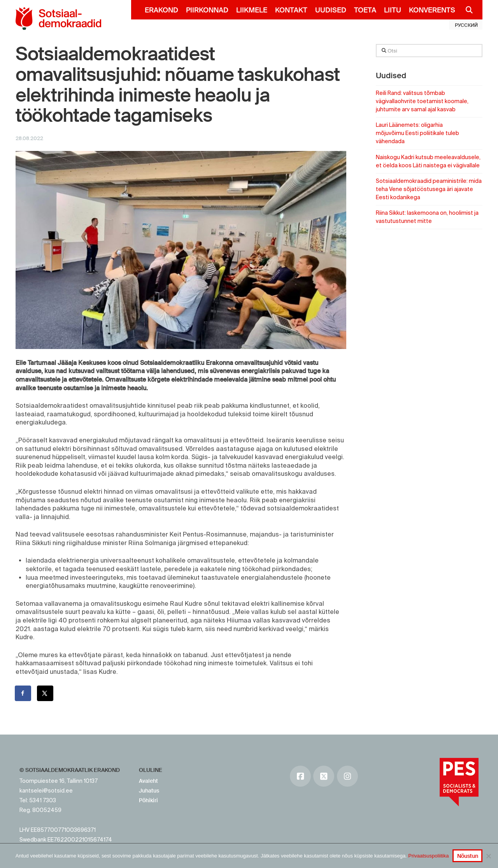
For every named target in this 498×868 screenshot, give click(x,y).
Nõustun (468, 856)
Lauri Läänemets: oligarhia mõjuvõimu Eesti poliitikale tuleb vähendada (417, 133)
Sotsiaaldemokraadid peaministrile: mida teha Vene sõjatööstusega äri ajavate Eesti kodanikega (429, 189)
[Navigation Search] (466, 10)
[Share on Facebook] (23, 693)
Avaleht (148, 781)
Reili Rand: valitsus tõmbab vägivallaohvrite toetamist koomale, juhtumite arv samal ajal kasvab (422, 101)
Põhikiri (148, 800)
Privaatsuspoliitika (428, 856)
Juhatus (149, 791)
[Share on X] (46, 693)
